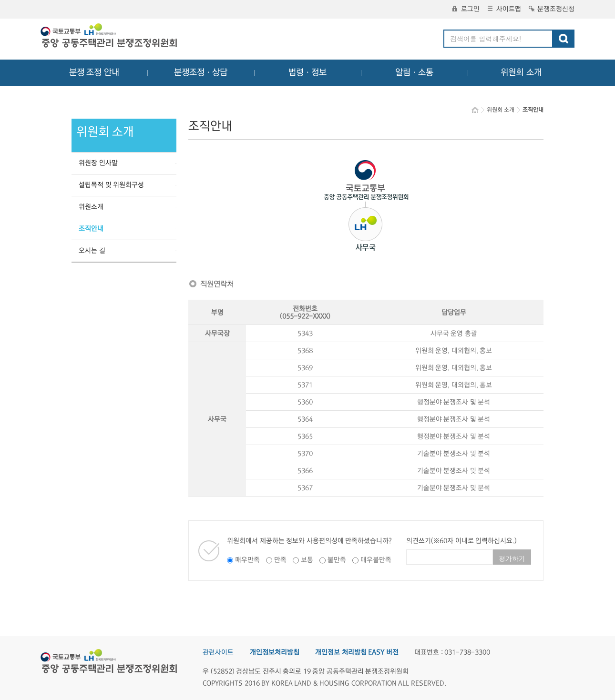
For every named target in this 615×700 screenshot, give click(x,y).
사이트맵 (504, 9)
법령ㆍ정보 (307, 72)
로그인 (466, 9)
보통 (307, 560)
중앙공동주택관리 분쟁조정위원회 (110, 37)
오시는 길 (92, 251)
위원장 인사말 (98, 163)
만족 (280, 560)
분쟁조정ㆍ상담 (201, 72)
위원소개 (91, 207)
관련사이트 (218, 652)
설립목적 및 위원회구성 (111, 185)
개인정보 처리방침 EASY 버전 (357, 652)
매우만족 (247, 560)
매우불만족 (376, 560)
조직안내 (91, 229)
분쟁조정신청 (552, 9)
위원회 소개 (521, 72)
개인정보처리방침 (275, 652)
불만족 (337, 560)
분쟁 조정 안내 (94, 72)
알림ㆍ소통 (414, 72)
